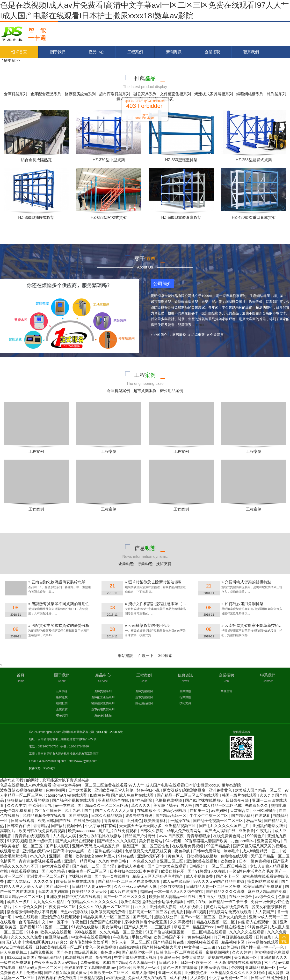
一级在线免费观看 (16, 963)
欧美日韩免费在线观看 (76, 881)
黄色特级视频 (200, 937)
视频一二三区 (57, 927)
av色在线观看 (27, 917)
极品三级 (254, 821)
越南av (146, 892)
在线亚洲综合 (241, 897)
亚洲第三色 (170, 957)
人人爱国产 (265, 912)
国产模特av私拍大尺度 (162, 947)
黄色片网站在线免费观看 (228, 907)
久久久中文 (17, 805)
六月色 (270, 963)
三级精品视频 (92, 978)
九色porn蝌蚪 (243, 841)
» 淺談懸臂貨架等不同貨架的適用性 (59, 604)
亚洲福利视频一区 (261, 968)
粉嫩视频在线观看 (203, 942)
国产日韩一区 (58, 887)
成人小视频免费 (200, 876)
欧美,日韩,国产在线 (54, 821)
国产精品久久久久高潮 (226, 892)
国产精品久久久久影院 (117, 841)
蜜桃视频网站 (218, 952)
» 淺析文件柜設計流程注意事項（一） (157, 604)
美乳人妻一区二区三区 (131, 942)
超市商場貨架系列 (115, 94)
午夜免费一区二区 (61, 907)
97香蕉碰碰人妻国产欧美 (206, 841)
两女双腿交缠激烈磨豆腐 (185, 790)
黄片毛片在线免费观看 (118, 831)
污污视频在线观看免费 (268, 942)
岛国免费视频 (42, 952)
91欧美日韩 (229, 947)
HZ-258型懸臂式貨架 (254, 160)
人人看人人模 (65, 836)
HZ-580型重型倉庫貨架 (181, 217)
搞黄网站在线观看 (263, 881)
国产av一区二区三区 (199, 917)
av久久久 (39, 856)
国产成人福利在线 (220, 831)
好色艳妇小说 (149, 790)
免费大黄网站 (193, 957)
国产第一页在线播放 (112, 876)
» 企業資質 (215, 335)
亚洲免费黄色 (221, 790)
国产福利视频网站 (67, 826)
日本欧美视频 (80, 790)
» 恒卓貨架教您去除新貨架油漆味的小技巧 (161, 582)
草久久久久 (141, 805)
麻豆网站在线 (57, 937)
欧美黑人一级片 (147, 968)
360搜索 (165, 656)
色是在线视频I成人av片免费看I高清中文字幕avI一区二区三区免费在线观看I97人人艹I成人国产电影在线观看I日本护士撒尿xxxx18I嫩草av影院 (120, 785)
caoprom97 (55, 795)
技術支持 (164, 564)
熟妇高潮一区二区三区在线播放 (156, 912)
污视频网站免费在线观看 (231, 912)
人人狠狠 (199, 978)
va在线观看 (77, 795)
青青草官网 (114, 821)
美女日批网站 (151, 841)
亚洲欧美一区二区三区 (110, 973)
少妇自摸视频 (172, 887)
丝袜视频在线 (80, 876)
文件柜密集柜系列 (175, 94)
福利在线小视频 (109, 851)
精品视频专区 (233, 942)
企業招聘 (212, 52)
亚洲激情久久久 (274, 957)
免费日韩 (34, 973)
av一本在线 (65, 805)
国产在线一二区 (86, 866)
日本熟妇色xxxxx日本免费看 (134, 871)
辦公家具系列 (145, 94)
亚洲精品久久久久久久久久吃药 (238, 973)
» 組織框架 (196, 335)
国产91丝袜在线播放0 (204, 800)
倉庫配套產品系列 (46, 94)
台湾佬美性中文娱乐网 (89, 942)
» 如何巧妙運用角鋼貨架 (242, 604)
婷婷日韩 (119, 861)
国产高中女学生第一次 (73, 851)
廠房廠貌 (62, 697)
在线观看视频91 (25, 871)
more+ (200, 325)
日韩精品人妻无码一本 (92, 887)
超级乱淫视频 (86, 952)
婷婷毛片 (232, 851)
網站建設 (125, 656)
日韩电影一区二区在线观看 (180, 952)
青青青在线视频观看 (33, 836)
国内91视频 (196, 912)
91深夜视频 (17, 841)
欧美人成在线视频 (56, 932)
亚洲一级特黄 (41, 841)
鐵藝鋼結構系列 (250, 94)
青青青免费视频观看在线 (40, 861)
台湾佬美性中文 (33, 922)
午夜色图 (80, 922)
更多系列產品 (103, 715)
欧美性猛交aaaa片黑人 (96, 856)
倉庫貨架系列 (15, 94)
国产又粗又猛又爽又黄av (66, 973)
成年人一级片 (19, 902)
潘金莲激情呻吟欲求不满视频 (33, 912)
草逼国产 (182, 927)
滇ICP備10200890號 (110, 732)
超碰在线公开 (166, 917)
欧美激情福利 (156, 821)
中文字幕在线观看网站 (91, 937)
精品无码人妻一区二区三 (40, 968)
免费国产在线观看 (106, 922)
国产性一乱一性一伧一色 (263, 947)
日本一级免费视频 (255, 861)
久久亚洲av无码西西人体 (136, 887)
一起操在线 (181, 821)
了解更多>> (10, 60)
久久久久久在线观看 (247, 932)
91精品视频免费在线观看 (44, 816)
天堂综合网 (240, 811)
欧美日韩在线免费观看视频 (42, 831)
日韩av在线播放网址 (269, 978)
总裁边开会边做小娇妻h (163, 902)
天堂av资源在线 (75, 912)
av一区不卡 (59, 922)
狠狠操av (15, 800)
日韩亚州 (197, 866)
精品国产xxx (203, 927)
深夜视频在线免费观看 (58, 978)
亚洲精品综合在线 (114, 800)
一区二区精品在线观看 (207, 932)
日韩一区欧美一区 (196, 963)
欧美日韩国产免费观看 (263, 887)
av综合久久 (265, 897)
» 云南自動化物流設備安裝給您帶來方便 (63, 582)
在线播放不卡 (149, 811)
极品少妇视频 (175, 811)
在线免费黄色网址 (229, 836)
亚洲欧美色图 (196, 973)
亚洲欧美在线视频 (202, 861)
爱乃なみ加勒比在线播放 (101, 836)
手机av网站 (141, 937)
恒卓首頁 (19, 52)
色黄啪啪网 (56, 790)
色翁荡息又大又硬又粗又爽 (149, 851)
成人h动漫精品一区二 (261, 851)
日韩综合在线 (19, 826)
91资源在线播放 (85, 927)
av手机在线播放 (231, 927)
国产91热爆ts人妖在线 (207, 871)
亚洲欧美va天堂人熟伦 (114, 790)
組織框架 (62, 703)
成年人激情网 (144, 973)
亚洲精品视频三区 (181, 826)
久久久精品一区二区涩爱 (121, 932)
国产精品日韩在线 (169, 942)
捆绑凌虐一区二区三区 (88, 871)
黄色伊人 (176, 856)
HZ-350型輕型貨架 (181, 160)
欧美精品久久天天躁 (90, 892)
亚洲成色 (134, 821)
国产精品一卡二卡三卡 (229, 902)
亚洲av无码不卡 (151, 856)
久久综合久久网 (29, 907)
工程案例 (135, 52)
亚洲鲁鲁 (246, 831)
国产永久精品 (54, 871)
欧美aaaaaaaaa (82, 831)
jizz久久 (140, 907)
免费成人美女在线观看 (148, 978)
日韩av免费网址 (207, 851)
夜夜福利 (104, 957)
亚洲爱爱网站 (269, 841)
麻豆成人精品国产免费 (268, 892)
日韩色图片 (169, 963)
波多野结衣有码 (139, 816)
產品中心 (96, 52)
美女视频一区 (246, 957)
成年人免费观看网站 (184, 831)
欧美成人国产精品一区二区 (259, 790)
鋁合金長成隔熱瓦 (36, 160)
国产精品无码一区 (171, 816)
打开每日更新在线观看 (234, 937)
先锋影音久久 (257, 805)
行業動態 (145, 564)
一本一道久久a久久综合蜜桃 (179, 892)
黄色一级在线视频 (101, 947)
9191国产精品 (115, 963)
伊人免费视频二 (14, 952)
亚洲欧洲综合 (265, 811)
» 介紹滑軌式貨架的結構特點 (246, 582)
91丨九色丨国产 (79, 811)
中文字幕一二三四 (200, 947)
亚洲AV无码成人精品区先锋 (96, 846)
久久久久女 (44, 881)
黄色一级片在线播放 (181, 968)
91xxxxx (14, 957)
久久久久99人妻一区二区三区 (105, 907)
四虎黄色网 (100, 795)
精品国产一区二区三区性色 (146, 846)
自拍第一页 (199, 811)
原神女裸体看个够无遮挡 (146, 922)
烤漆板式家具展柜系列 (214, 94)
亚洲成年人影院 (163, 907)
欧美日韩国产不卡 (169, 937)
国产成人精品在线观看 (75, 841)
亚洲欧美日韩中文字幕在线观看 (74, 897)
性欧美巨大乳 (41, 805)
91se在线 (127, 856)
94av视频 (174, 841)
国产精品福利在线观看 (251, 816)
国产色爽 (64, 952)
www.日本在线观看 (17, 947)
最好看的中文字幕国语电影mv (91, 968)
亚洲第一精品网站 (80, 861)
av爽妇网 (220, 811)
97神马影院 (142, 800)
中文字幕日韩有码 (101, 826)
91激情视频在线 (79, 957)
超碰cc (62, 942)
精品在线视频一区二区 (216, 922)
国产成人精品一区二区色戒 (219, 805)
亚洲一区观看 (170, 973)
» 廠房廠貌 (178, 335)
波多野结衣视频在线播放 (22, 790)
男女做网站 (112, 927)
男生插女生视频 (213, 897)
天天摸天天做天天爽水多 (141, 826)
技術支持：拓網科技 (42, 768)
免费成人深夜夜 (131, 866)
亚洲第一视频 (61, 856)
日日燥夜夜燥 (238, 800)
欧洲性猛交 (130, 902)
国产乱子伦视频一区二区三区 (218, 821)
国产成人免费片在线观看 (133, 795)
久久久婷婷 (242, 952)
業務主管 (226, 691)
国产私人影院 (58, 846)
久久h (103, 861)
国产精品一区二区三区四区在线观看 (188, 795)
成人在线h (179, 978)
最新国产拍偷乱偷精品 (43, 957)
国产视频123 (31, 927)
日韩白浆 (264, 937)
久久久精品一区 (143, 963)
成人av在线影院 (177, 881)
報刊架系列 (276, 94)
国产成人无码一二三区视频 (148, 927)
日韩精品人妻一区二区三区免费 (214, 887)
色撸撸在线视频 (169, 800)
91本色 (32, 932)
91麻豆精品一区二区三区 (22, 897)
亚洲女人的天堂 (233, 917)
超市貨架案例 (145, 391)
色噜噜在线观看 (235, 856)
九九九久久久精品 (49, 902)
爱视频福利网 (220, 957)
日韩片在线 (196, 902)
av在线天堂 (116, 978)
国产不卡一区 (228, 876)
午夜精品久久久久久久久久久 (93, 902)
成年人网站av (19, 881)
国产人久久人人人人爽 (115, 811)
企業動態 (126, 564)
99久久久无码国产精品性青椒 (219, 881)
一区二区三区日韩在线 (228, 866)
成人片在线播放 (124, 892)
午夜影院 (121, 937)
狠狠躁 (125, 968)
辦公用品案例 (172, 391)
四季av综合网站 (215, 968)
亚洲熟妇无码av (37, 851)
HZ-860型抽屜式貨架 (36, 217)
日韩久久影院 (152, 831)
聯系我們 (251, 52)
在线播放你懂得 (88, 821)
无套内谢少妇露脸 (54, 892)
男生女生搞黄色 (48, 811)
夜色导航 (183, 851)
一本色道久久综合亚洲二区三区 (157, 861)
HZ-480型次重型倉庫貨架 (254, 217)
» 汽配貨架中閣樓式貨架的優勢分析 (59, 625)
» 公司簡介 (159, 335)
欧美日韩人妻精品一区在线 (173, 897)
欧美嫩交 (229, 861)
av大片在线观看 (56, 866)
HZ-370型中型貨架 (109, 160)
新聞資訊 (174, 52)
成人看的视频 (38, 800)
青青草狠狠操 (199, 836)
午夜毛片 (264, 831)
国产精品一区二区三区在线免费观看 (129, 881)
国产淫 (109, 866)
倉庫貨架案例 (118, 391)
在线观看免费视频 (188, 846)
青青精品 (41, 826)
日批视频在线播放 (203, 856)
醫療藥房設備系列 (80, 94)
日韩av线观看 (23, 821)
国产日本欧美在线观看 (167, 866)
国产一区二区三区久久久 (125, 897)
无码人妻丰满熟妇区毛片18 (30, 942)
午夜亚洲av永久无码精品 (56, 963)
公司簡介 (62, 691)
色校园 (237, 968)
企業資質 (62, 709)
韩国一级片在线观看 (240, 795)
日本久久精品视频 (107, 816)
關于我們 (58, 52)
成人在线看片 (192, 907)
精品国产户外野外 (141, 836)
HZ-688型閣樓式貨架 (109, 217)
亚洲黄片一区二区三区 (46, 876)
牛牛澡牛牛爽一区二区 (209, 816)
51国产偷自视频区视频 (165, 932)
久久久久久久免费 (27, 937)
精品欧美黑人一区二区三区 (107, 917)
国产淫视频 (79, 816)
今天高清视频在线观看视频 (238, 963)
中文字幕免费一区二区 (229, 978)
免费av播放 (90, 963)
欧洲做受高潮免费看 (109, 912)
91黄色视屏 (258, 927)
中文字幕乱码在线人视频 (136, 957)
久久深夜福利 (182, 922)
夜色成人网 (110, 952)
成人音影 (276, 973)
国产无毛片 (142, 917)
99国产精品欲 (218, 846)
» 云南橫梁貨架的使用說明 (148, 625)
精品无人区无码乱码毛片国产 (158, 876)
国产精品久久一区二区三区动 (103, 805)
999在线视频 (86, 932)
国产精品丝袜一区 (138, 952)
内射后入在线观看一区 (258, 922)
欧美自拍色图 (173, 871)
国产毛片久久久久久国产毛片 (225, 826)
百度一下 (146, 656)
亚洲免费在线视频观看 (61, 917)
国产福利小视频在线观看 (74, 800)
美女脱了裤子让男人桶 (173, 805)
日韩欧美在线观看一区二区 (59, 947)
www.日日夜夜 (172, 836)
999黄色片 (256, 836)
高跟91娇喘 (130, 947)
